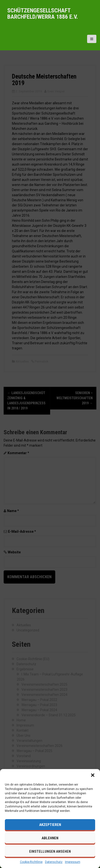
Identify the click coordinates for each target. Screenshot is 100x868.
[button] (93, 775)
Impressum (73, 862)
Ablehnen (50, 838)
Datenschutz (54, 862)
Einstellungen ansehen (50, 851)
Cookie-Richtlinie (31, 862)
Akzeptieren (50, 825)
